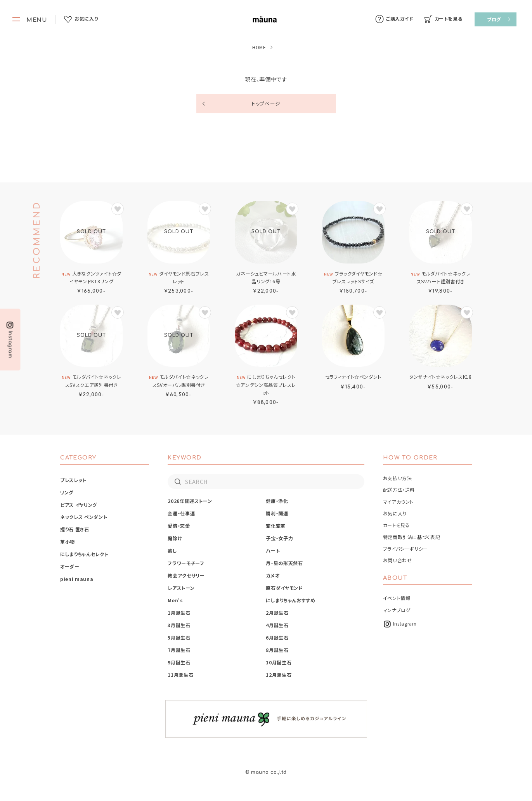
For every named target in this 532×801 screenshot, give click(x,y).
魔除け (175, 538)
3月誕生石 (179, 625)
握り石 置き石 (75, 529)
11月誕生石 (180, 675)
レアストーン (181, 588)
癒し (172, 550)
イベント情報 (397, 598)
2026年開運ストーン (190, 501)
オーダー (70, 566)
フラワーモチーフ (186, 563)
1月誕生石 (179, 613)
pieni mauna (77, 579)
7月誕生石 (179, 650)
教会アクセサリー (186, 575)
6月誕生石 (277, 637)
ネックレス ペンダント (84, 517)
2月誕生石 (277, 613)
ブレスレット (73, 480)
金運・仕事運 (181, 513)
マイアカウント (398, 502)
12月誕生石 (279, 675)
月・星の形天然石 (284, 563)
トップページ (266, 103)
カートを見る (397, 525)
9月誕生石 (179, 662)
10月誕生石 (279, 662)
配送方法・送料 (399, 490)
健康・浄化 (277, 501)
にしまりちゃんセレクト (84, 554)
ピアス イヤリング (79, 505)
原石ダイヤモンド (284, 588)
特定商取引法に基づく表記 (412, 537)
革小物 (68, 542)
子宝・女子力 (279, 538)
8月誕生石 (277, 650)
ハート (273, 550)
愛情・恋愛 (179, 526)
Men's (175, 600)
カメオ (273, 575)
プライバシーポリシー (405, 549)
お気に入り (395, 513)
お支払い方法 (398, 478)
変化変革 (276, 526)
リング (67, 492)
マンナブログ (397, 610)
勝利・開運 (277, 513)
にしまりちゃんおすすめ (290, 600)
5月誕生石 (179, 637)
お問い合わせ (398, 560)
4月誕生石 (277, 625)
